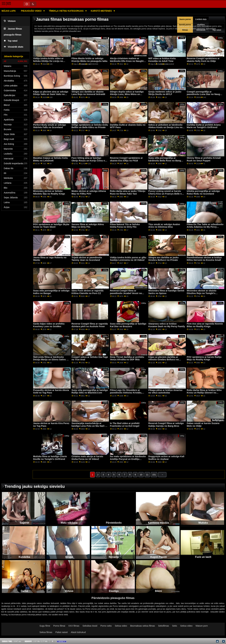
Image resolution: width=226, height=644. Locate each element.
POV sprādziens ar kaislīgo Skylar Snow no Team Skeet (51, 226)
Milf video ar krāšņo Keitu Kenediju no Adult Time (162, 60)
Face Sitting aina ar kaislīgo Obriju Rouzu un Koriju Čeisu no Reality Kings (89, 161)
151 (154, 475)
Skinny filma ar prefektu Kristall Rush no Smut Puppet (204, 159)
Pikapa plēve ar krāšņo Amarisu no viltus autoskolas (165, 391)
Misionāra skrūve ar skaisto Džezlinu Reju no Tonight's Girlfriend (202, 293)
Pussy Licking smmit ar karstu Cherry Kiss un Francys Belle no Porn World (166, 194)
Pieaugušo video (31, 11)
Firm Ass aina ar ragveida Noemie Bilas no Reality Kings (205, 325)
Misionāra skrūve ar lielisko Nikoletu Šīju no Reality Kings (49, 192)
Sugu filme (45, 626)
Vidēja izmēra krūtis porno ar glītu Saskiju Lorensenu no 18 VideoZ (128, 259)
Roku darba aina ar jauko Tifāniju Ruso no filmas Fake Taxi (128, 192)
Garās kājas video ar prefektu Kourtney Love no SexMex (49, 325)
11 (147, 475)
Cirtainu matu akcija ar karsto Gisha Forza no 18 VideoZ (87, 458)
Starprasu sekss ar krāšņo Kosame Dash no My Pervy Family (167, 325)
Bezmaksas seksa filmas (143, 626)
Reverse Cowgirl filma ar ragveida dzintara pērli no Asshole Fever (90, 325)
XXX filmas (74, 626)
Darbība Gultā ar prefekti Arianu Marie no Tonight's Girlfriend (204, 126)
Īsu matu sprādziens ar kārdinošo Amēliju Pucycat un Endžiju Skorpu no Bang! (128, 459)
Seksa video (121, 626)
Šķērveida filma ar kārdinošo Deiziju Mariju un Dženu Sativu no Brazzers (51, 360)
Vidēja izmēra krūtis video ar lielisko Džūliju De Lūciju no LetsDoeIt (48, 61)
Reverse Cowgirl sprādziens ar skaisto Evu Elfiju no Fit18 (126, 159)
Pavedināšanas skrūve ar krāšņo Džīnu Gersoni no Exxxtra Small (204, 259)
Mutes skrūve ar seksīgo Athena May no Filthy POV (89, 192)
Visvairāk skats (13, 47)
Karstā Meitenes (102, 11)
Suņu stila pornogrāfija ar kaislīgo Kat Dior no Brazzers (128, 325)
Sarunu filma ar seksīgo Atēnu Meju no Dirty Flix (88, 226)
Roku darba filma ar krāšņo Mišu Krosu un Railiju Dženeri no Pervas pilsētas (204, 393)
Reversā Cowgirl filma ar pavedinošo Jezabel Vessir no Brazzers (126, 293)
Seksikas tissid (90, 626)
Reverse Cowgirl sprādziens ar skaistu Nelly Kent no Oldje (203, 60)
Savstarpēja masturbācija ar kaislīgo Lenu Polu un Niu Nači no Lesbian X (90, 426)
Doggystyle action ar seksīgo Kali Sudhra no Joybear (166, 458)
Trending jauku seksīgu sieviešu (35, 486)
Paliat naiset (62, 632)
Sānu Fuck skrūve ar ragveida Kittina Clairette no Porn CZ (88, 292)
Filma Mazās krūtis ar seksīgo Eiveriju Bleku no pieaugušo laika (89, 60)
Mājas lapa (9, 11)
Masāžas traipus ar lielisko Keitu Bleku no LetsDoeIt (50, 159)
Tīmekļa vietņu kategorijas (66, 11)
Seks (175, 626)
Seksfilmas (163, 626)
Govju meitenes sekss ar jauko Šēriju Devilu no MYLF (165, 93)
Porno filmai (59, 626)
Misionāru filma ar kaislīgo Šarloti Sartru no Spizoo (166, 292)
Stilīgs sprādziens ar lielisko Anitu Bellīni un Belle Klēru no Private (90, 126)
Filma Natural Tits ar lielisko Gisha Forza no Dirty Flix (125, 226)
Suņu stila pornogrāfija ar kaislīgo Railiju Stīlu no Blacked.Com (90, 391)
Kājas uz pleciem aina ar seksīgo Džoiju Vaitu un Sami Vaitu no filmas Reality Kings (51, 94)
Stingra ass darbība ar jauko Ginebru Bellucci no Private (163, 259)
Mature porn (202, 626)
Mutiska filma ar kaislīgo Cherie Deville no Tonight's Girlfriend (50, 458)
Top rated (11, 41)
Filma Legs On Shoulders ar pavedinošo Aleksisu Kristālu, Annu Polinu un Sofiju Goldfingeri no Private (128, 394)
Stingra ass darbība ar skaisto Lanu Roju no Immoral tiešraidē (88, 93)
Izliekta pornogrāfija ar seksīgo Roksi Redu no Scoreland (203, 192)
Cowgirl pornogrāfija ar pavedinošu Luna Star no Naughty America (205, 94)
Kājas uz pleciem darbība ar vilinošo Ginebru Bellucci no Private (164, 360)
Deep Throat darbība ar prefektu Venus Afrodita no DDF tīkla (127, 358)
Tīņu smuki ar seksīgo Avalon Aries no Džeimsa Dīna (164, 226)
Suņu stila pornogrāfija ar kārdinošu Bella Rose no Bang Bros (165, 161)
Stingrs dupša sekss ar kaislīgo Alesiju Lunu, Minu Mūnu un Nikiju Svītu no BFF (127, 94)
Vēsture (10, 21)
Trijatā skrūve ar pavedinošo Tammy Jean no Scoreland (87, 259)
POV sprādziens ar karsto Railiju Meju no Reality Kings (204, 358)
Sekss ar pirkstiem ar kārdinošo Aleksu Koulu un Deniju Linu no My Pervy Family (165, 127)
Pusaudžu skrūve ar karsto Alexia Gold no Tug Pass (51, 391)
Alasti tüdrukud (78, 632)
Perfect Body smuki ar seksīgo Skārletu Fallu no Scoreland (50, 126)
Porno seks (106, 626)
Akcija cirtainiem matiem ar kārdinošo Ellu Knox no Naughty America (127, 61)
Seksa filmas (46, 632)
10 (141, 475)
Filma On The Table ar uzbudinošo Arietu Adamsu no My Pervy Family (205, 227)
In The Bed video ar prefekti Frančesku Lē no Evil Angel (125, 425)
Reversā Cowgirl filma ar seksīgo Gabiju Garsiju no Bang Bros (166, 425)
